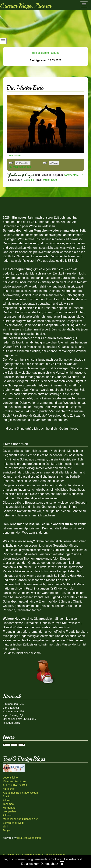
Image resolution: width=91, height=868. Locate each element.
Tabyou (7, 830)
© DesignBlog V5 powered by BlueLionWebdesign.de (34, 855)
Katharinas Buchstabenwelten (20, 793)
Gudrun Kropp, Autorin (26, 6)
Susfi (6, 796)
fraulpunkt (9, 789)
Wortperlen (9, 811)
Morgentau (9, 808)
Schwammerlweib (13, 823)
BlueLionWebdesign (29, 838)
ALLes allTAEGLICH (15, 785)
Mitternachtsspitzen (14, 781)
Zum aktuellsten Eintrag (45, 53)
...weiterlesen (14, 155)
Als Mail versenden (20, 167)
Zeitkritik (29, 180)
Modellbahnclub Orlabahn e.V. (21, 819)
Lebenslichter (11, 778)
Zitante (7, 800)
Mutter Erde (50, 180)
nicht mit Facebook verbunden (11, 163)
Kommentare (71, 175)
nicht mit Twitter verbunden (45, 163)
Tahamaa (8, 804)
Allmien (7, 815)
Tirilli (5, 827)
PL (83, 175)
